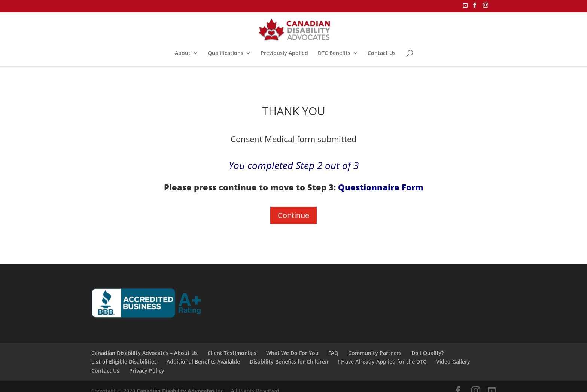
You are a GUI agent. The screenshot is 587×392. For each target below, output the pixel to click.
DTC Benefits (334, 53)
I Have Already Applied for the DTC (382, 362)
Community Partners (375, 353)
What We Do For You (292, 353)
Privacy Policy (147, 370)
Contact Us (382, 53)
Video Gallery (453, 362)
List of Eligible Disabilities (124, 362)
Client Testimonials (232, 353)
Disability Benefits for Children (289, 362)
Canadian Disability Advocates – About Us (145, 353)
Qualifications (226, 53)
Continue (293, 215)
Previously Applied (284, 53)
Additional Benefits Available (203, 362)
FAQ (333, 353)
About (183, 53)
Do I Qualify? (428, 353)
